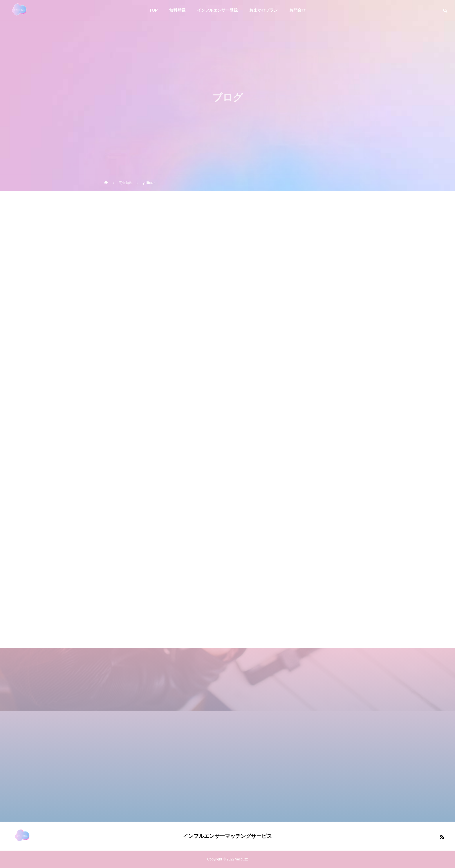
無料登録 (177, 10)
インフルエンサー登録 (217, 10)
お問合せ (297, 10)
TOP (154, 10)
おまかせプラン (263, 10)
